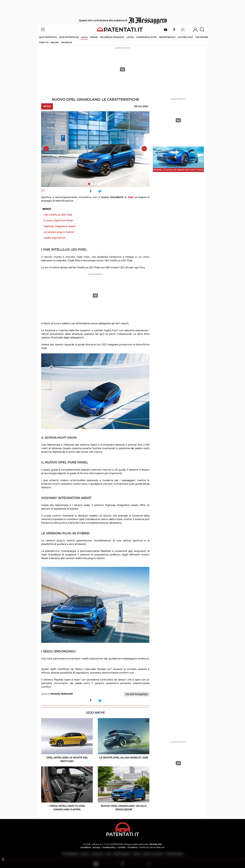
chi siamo (132, 847)
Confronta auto (146, 37)
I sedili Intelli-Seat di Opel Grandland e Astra (67, 808)
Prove (94, 37)
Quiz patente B (48, 37)
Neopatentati (167, 37)
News (84, 37)
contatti (121, 847)
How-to (44, 42)
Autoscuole (185, 37)
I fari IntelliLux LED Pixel (58, 215)
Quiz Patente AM (69, 37)
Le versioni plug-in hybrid (59, 232)
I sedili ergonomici (54, 238)
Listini (130, 37)
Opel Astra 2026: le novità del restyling (67, 759)
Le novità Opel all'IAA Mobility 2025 (124, 758)
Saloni (55, 42)
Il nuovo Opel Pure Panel (58, 220)
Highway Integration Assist (59, 226)
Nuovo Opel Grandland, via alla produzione (124, 808)
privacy (96, 847)
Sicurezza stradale (112, 37)
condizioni (86, 847)
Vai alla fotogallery (137, 694)
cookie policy (109, 847)
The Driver (202, 37)
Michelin (66, 42)
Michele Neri (156, 844)
